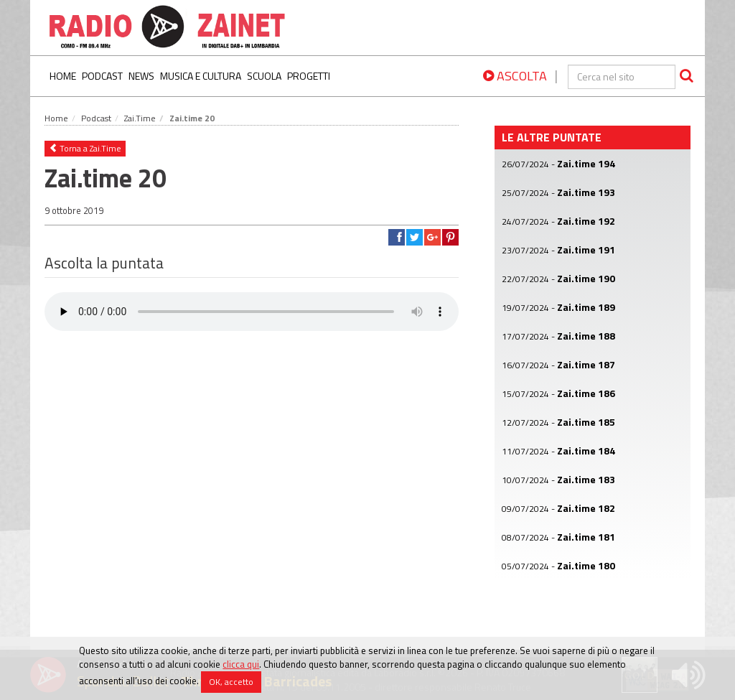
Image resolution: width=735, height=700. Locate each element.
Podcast (102, 76)
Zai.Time (140, 118)
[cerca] (622, 77)
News (141, 76)
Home (63, 76)
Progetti (309, 76)
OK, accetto (231, 682)
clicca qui (241, 664)
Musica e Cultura (201, 76)
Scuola (264, 76)
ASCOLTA (515, 76)
